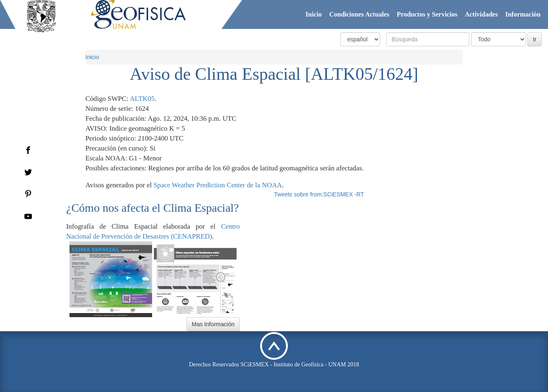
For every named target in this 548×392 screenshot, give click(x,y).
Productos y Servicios (427, 14)
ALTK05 (142, 99)
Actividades (481, 14)
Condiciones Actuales (359, 14)
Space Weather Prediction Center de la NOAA (218, 185)
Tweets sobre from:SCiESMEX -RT (319, 194)
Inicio (314, 14)
